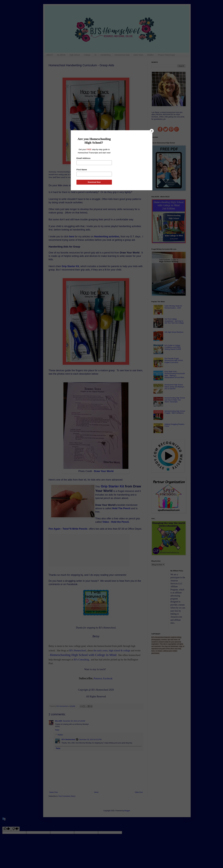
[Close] (152, 131)
